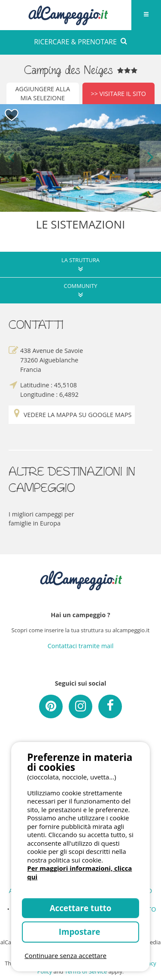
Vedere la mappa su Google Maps (72, 415)
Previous (11, 158)
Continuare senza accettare (65, 955)
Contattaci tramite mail (81, 646)
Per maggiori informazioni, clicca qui (79, 872)
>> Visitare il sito (118, 94)
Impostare (80, 932)
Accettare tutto (81, 908)
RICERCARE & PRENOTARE (80, 42)
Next (150, 158)
